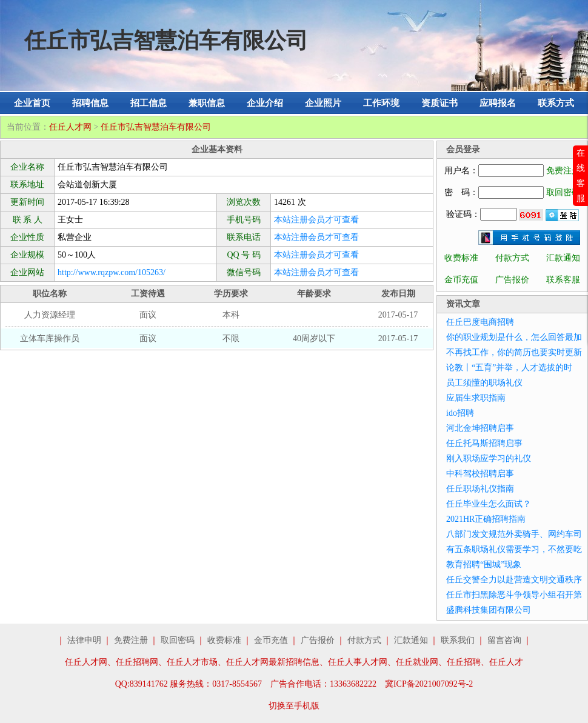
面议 (148, 315)
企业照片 (323, 103)
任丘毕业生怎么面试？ (489, 504)
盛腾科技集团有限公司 (489, 610)
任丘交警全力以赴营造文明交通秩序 (514, 580)
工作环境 (381, 103)
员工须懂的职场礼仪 (484, 383)
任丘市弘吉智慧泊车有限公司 (156, 127)
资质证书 (439, 103)
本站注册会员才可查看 (316, 220)
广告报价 (512, 280)
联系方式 (556, 103)
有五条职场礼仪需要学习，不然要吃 (514, 549)
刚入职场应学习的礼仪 (489, 458)
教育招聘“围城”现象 (484, 565)
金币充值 (461, 280)
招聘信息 (90, 103)
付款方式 (512, 258)
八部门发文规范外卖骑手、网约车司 (514, 534)
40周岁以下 (314, 338)
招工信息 (149, 103)
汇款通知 (563, 258)
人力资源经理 (50, 315)
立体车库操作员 (50, 338)
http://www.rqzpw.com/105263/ (112, 272)
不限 (231, 338)
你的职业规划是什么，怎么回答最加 (514, 337)
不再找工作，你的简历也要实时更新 (514, 352)
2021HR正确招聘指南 (486, 519)
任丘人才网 (70, 127)
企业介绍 (265, 103)
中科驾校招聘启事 (480, 474)
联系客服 (563, 280)
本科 (231, 315)
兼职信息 (207, 103)
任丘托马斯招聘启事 (484, 443)
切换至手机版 (294, 706)
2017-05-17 (398, 315)
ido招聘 (460, 413)
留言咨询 (504, 640)
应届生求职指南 (476, 398)
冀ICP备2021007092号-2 (429, 684)
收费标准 (461, 258)
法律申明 (84, 640)
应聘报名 (498, 103)
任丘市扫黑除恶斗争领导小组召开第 (514, 595)
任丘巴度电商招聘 (480, 322)
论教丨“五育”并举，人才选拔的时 (509, 368)
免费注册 (563, 171)
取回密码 (563, 192)
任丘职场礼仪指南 (480, 489)
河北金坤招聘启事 (480, 428)
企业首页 (32, 103)
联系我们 (458, 640)
